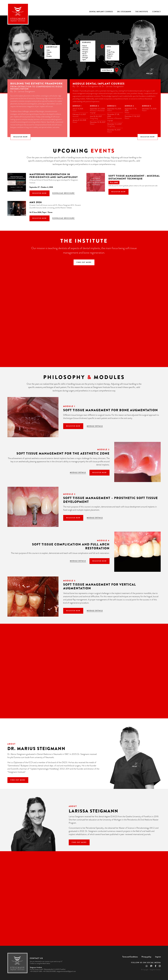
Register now (21, 137)
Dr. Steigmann (124, 12)
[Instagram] (160, 966)
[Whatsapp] (147, 966)
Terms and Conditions (130, 957)
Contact (157, 12)
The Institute (142, 12)
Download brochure (63, 193)
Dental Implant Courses (101, 12)
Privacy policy (146, 957)
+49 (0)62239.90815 (49, 971)
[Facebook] (156, 966)
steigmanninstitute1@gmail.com (66, 971)
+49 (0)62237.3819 (36, 971)
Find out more (84, 262)
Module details (95, 426)
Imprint (158, 957)
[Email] (151, 966)
